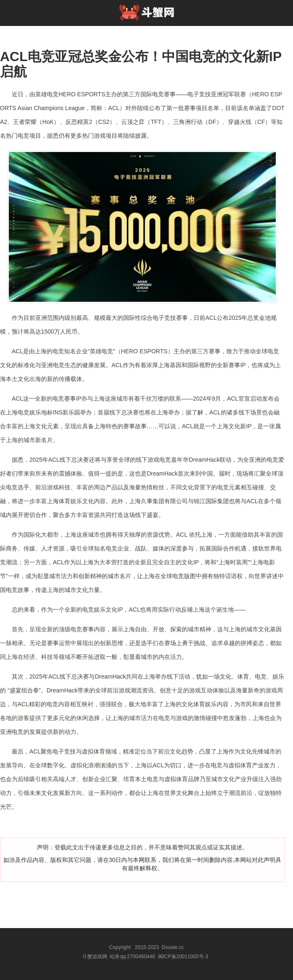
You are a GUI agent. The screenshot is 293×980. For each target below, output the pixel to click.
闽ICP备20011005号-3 (183, 957)
